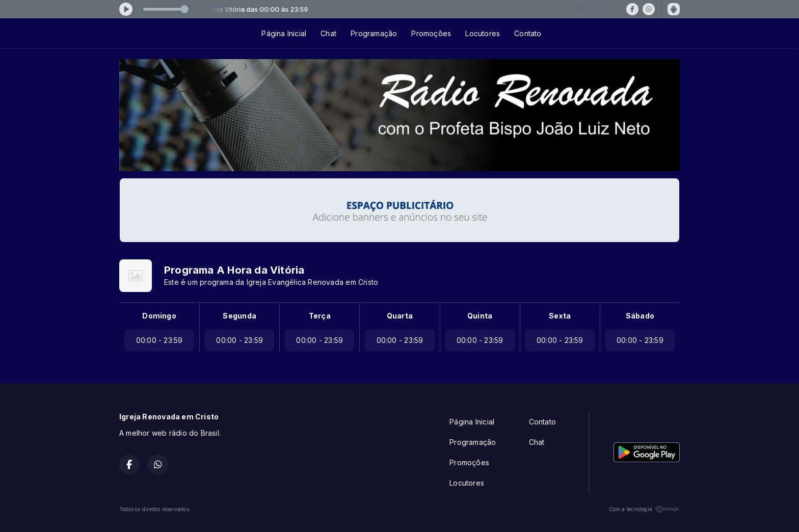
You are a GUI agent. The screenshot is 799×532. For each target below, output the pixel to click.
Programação (374, 33)
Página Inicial (284, 33)
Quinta (480, 316)
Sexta (560, 316)
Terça (320, 316)
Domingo (159, 316)
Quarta (400, 316)
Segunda (239, 316)
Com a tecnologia (644, 509)
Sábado (640, 316)
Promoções (431, 33)
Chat (328, 33)
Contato (528, 33)
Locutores (483, 33)
